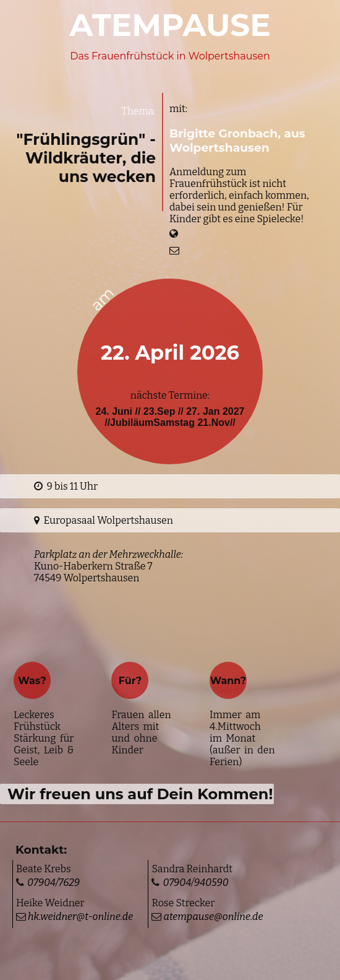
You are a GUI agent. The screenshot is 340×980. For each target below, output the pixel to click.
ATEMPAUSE (170, 25)
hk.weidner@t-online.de (79, 917)
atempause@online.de (212, 917)
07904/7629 (53, 882)
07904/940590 (195, 882)
